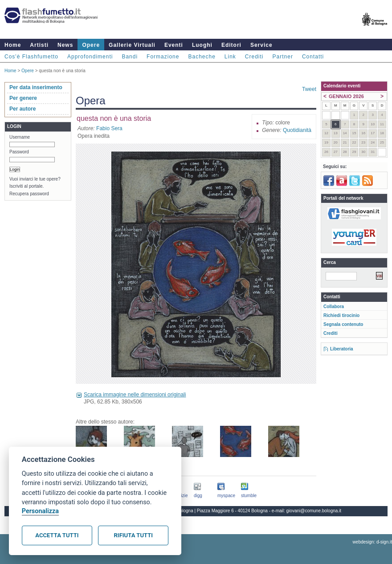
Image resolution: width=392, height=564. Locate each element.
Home (13, 45)
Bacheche (202, 57)
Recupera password (29, 194)
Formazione (163, 57)
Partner (283, 57)
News (65, 45)
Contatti (313, 57)
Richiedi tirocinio (341, 315)
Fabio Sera (109, 128)
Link (230, 57)
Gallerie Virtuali (132, 45)
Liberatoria (342, 349)
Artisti (39, 45)
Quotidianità (297, 130)
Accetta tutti (57, 535)
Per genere (23, 98)
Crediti (254, 57)
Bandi (130, 57)
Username (20, 137)
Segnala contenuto (343, 324)
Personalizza (40, 511)
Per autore (22, 109)
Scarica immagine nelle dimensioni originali (135, 395)
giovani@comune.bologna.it (314, 511)
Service (261, 45)
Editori (231, 45)
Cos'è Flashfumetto (31, 57)
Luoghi (202, 45)
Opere (91, 45)
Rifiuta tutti (133, 535)
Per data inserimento (36, 87)
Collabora (334, 307)
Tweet (309, 89)
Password (19, 152)
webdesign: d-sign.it (372, 542)
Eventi (174, 45)
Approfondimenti (90, 57)
